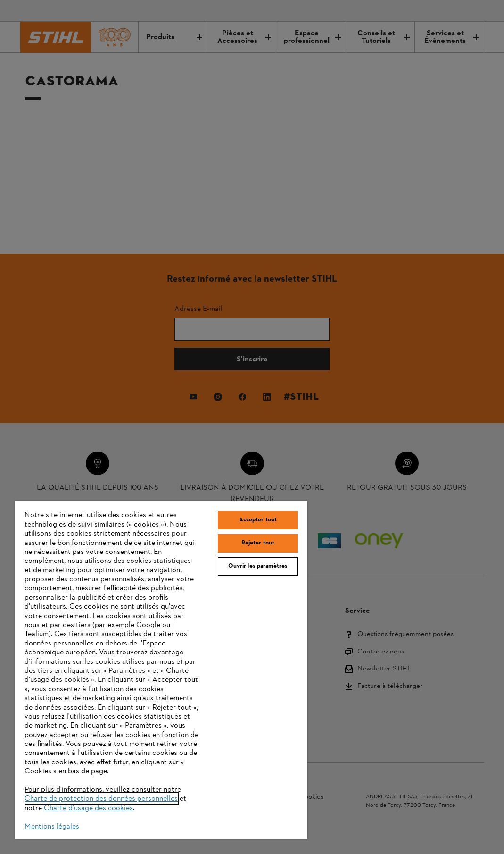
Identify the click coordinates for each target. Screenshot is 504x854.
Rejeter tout (258, 543)
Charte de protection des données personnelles (101, 799)
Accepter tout (258, 520)
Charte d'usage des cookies (88, 808)
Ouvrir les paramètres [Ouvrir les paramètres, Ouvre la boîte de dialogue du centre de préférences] (258, 566)
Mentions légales (52, 827)
